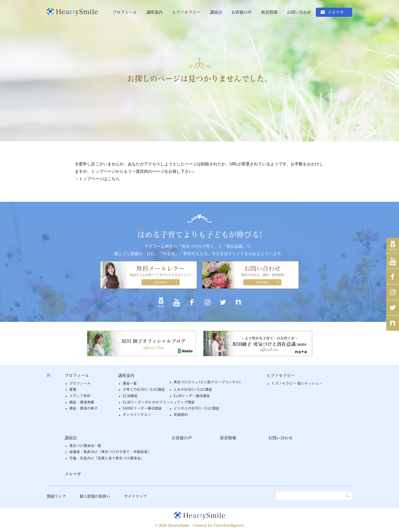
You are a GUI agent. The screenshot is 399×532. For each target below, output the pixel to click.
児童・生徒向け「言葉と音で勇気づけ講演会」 (107, 458)
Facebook (393, 277)
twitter (393, 308)
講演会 (216, 12)
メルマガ (336, 12)
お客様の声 (241, 12)
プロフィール (125, 12)
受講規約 (181, 415)
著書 (73, 390)
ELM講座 (130, 396)
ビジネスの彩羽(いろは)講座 (196, 408)
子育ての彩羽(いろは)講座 (144, 390)
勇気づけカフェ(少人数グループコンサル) (207, 382)
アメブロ (393, 246)
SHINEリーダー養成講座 (142, 408)
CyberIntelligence (229, 525)
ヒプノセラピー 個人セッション (297, 384)
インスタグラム (393, 292)
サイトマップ (135, 496)
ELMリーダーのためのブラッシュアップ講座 (159, 402)
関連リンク (56, 496)
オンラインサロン (137, 415)
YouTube (393, 261)
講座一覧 (130, 384)
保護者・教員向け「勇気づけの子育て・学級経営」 (110, 452)
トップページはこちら (99, 179)
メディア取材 (80, 396)
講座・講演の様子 (83, 408)
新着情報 (269, 12)
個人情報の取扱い (95, 496)
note (393, 323)
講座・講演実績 (82, 402)
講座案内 (154, 12)
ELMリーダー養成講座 (192, 396)
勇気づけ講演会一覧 (85, 446)
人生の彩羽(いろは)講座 (193, 390)
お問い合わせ (299, 12)
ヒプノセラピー (186, 12)
